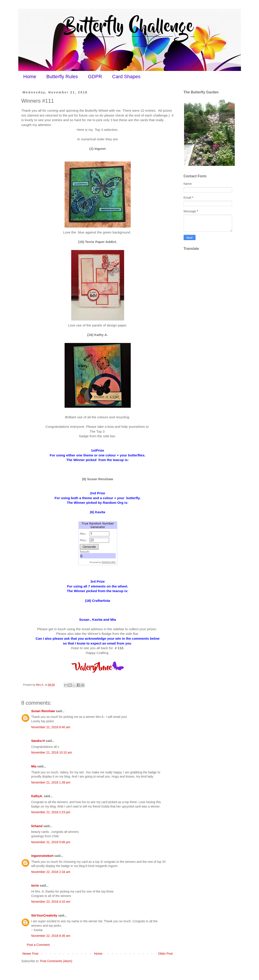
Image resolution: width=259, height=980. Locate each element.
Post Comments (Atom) (56, 961)
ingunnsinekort (42, 856)
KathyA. (37, 796)
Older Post (165, 954)
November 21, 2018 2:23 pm (51, 812)
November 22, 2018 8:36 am (51, 936)
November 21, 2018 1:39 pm (51, 782)
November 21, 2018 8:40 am (51, 727)
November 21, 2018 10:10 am (52, 752)
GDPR (95, 77)
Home (30, 77)
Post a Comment (38, 945)
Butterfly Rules (62, 77)
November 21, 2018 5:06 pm (51, 842)
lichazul (37, 826)
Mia (34, 766)
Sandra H (38, 741)
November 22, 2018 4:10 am (51, 902)
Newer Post (30, 954)
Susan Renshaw (43, 711)
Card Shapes (126, 77)
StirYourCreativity (44, 915)
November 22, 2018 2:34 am (51, 872)
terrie (35, 886)
